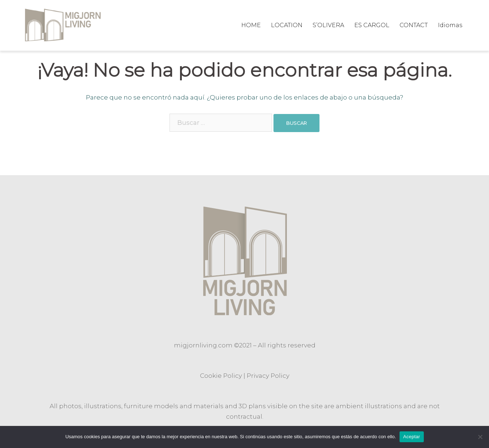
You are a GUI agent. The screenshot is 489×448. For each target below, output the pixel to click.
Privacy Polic (266, 376)
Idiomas (450, 25)
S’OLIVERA (328, 25)
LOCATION (287, 25)
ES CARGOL (372, 25)
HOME (251, 25)
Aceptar (412, 437)
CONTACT (414, 25)
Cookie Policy (221, 376)
